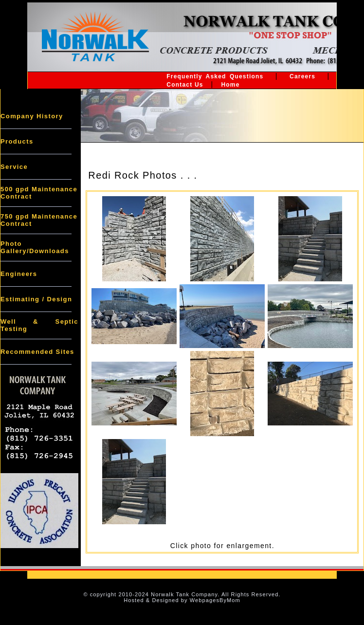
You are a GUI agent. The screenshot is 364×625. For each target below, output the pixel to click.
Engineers (19, 274)
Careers (302, 76)
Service (14, 167)
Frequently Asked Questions (215, 76)
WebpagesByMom (215, 600)
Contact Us (185, 85)
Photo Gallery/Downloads (35, 247)
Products (17, 141)
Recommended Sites (37, 352)
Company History (32, 116)
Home (230, 85)
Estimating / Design (36, 299)
